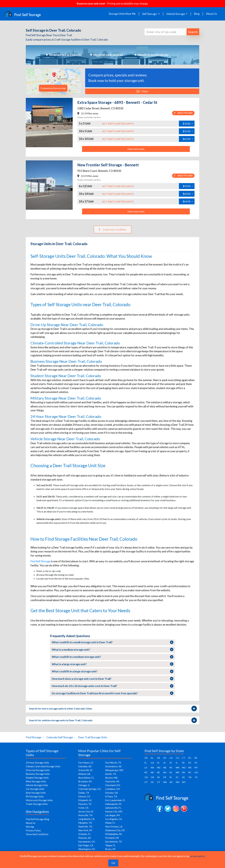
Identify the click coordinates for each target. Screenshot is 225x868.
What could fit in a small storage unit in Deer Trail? (113, 642)
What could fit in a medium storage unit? (113, 657)
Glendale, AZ (85, 766)
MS (190, 768)
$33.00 (188, 124)
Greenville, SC (86, 770)
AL (152, 758)
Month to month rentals (153, 55)
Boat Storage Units (36, 793)
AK (146, 758)
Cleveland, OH (113, 785)
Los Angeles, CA (114, 819)
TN (190, 777)
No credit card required (108, 55)
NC (146, 772)
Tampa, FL (110, 845)
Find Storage (34, 737)
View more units (136, 149)
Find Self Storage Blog (37, 819)
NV (184, 772)
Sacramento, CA (86, 842)
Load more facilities (113, 230)
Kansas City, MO (114, 811)
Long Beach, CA (86, 819)
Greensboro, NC (114, 766)
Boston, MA (111, 778)
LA (146, 768)
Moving (30, 827)
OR (152, 777)
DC (190, 758)
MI (171, 768)
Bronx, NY (110, 849)
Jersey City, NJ (86, 811)
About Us (212, 14)
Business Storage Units (38, 774)
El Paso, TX (111, 796)
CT (184, 758)
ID (171, 763)
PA (158, 777)
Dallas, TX (84, 793)
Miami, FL (110, 823)
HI (158, 763)
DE (196, 758)
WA (165, 782)
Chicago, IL (84, 785)
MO (184, 768)
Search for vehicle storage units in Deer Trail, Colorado (113, 720)
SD (183, 777)
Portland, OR (112, 838)
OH (196, 772)
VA (152, 782)
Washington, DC (87, 849)
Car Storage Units (35, 789)
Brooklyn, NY (85, 781)
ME (165, 768)
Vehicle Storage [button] (176, 14)
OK (146, 777)
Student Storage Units (37, 778)
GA (152, 763)
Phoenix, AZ (85, 838)
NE (158, 772)
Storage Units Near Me (122, 14)
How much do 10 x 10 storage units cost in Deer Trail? (113, 686)
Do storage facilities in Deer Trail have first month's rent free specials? (113, 693)
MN (177, 768)
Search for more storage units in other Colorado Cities (113, 709)
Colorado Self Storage (60, 737)
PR (165, 777)
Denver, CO (84, 796)
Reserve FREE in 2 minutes (66, 55)
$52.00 (188, 131)
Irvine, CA (83, 808)
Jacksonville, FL (113, 808)
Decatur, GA (111, 793)
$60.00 (188, 194)
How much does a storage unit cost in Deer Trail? (113, 679)
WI (171, 782)
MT (196, 768)
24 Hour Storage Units (37, 763)
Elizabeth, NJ (85, 800)
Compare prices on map (53, 88)
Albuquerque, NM (114, 770)
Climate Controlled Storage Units (43, 766)
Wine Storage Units (36, 781)
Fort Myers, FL (86, 763)
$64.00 (188, 201)
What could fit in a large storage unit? (113, 671)
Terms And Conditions (37, 834)
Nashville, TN (85, 826)
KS (190, 763)
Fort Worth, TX (113, 763)
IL (177, 763)
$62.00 (188, 139)
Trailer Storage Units (37, 804)
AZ (165, 758)
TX (196, 777)
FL (146, 763)
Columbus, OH (112, 789)
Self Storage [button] (150, 14)
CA (171, 758)
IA (164, 763)
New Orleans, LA (114, 826)
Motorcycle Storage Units (39, 800)
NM (177, 772)
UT (146, 782)
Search (193, 32)
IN (183, 763)
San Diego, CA (86, 845)
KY (196, 763)
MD (159, 768)
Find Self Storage (40, 561)
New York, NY (85, 830)
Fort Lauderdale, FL (115, 800)
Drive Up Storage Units (38, 770)
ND (152, 772)
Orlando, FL (84, 834)
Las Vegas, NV (112, 815)
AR (159, 758)
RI (171, 777)
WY (184, 782)
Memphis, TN (85, 823)
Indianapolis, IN (113, 804)
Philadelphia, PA (114, 834)
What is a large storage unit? (113, 664)
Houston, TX (85, 804)
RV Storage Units (35, 796)
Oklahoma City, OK (115, 830)
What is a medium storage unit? (113, 650)
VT (159, 782)
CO (177, 758)
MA (152, 768)
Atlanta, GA (84, 774)
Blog (197, 14)
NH (165, 772)
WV (178, 782)
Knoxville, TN (85, 815)
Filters (142, 91)
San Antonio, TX (114, 842)
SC (177, 777)
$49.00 (188, 186)
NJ (171, 772)
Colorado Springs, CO (90, 789)
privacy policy (198, 856)
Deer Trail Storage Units (93, 737)
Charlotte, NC (112, 781)
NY (190, 772)
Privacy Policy (33, 830)
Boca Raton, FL (86, 778)
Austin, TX (111, 774)
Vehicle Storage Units (37, 785)
